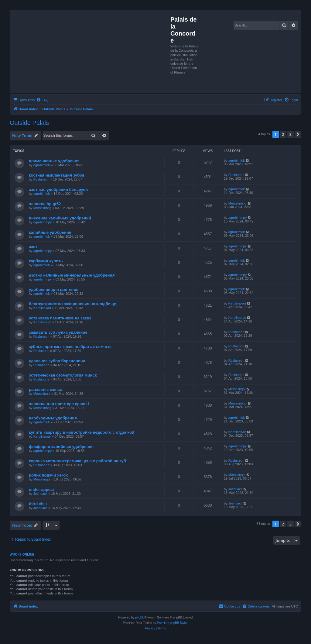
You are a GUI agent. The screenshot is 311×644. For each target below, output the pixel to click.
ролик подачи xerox (48, 475)
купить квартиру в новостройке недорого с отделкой (82, 432)
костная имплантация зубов (57, 175)
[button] (298, 134)
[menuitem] (42, 100)
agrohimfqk (42, 165)
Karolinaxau (42, 308)
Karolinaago (42, 322)
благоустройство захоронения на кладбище (72, 304)
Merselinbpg (43, 208)
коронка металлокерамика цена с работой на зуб (77, 461)
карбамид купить (46, 261)
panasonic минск (45, 389)
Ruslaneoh (41, 179)
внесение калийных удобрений (60, 218)
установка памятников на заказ (60, 318)
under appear (42, 489)
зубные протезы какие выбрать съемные (70, 347)
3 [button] (290, 134)
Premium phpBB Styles (173, 623)
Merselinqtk (42, 394)
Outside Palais (29, 123)
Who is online (22, 554)
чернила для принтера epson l (59, 404)
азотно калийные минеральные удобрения (72, 275)
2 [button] (283, 134)
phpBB (140, 617)
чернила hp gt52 (45, 204)
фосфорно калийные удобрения (61, 447)
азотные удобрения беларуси (58, 189)
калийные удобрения (50, 232)
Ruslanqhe (41, 351)
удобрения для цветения (54, 289)
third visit (38, 504)
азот (33, 247)
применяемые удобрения (54, 161)
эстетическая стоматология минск (63, 375)
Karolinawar (42, 436)
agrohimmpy (43, 222)
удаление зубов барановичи (57, 361)
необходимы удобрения (53, 418)
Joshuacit (40, 494)
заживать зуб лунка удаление (58, 332)
